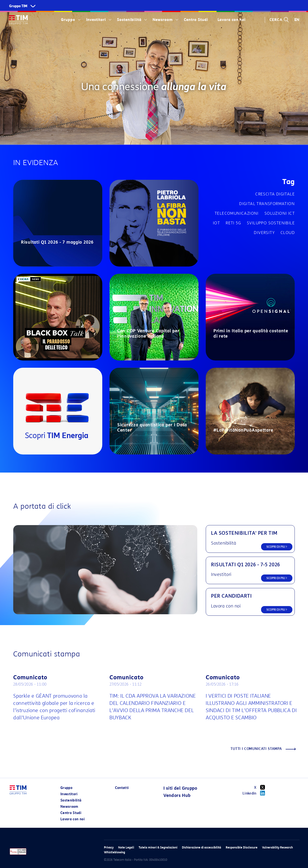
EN (297, 20)
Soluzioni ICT (280, 213)
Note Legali (126, 847)
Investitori (96, 20)
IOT (216, 223)
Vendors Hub (177, 795)
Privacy (109, 847)
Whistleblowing (115, 852)
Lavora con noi (231, 20)
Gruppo (68, 20)
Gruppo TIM (18, 6)
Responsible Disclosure (242, 847)
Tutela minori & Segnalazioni (158, 847)
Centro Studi (196, 20)
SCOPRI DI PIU (277, 547)
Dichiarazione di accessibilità (202, 847)
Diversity (264, 233)
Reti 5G (233, 223)
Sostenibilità (129, 20)
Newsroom (163, 20)
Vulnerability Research (277, 847)
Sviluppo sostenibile (271, 223)
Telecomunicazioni (237, 213)
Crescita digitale (275, 194)
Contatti (122, 788)
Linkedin (255, 793)
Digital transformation (267, 204)
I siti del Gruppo (180, 788)
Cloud (288, 233)
